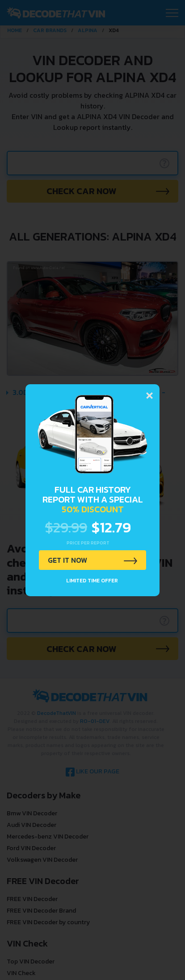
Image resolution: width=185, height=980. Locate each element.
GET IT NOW (67, 560)
